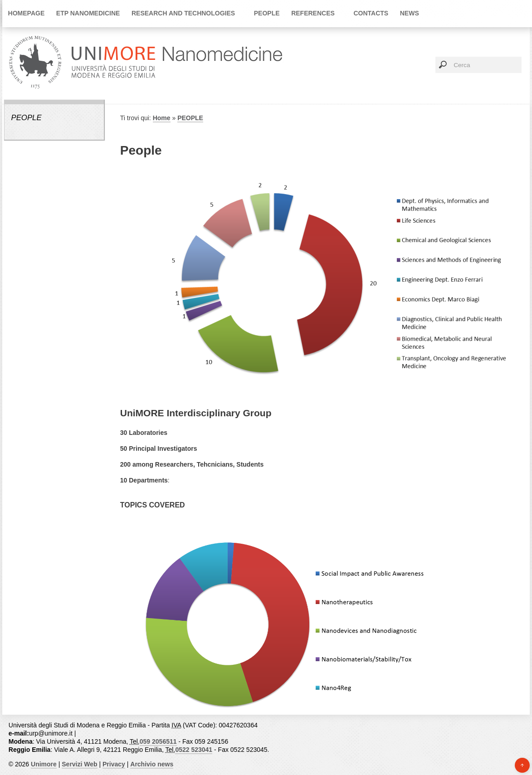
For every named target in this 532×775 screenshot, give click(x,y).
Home (162, 118)
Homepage (27, 13)
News (410, 13)
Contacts (371, 13)
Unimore (44, 764)
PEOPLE (267, 13)
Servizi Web (79, 764)
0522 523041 (194, 750)
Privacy (114, 764)
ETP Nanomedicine (88, 13)
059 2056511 (158, 741)
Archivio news (152, 764)
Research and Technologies (183, 13)
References (313, 13)
